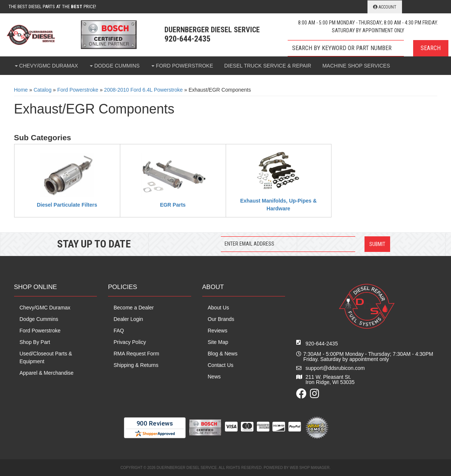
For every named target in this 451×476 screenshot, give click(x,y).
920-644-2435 (322, 344)
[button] (368, 48)
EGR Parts (173, 205)
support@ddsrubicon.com (335, 368)
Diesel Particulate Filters (67, 205)
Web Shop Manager (310, 468)
